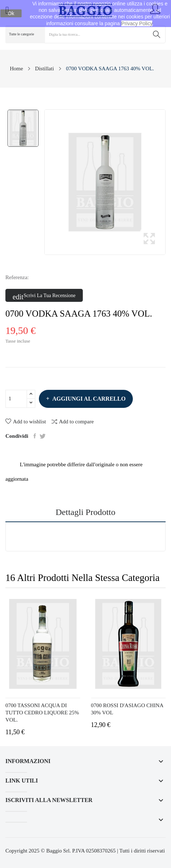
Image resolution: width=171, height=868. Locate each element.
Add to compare (73, 421)
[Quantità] (16, 399)
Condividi (35, 436)
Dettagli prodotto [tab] (86, 512)
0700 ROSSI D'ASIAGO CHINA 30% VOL (127, 709)
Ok (11, 13)
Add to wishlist (26, 422)
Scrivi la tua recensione (44, 296)
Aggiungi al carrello (88, 399)
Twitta (43, 436)
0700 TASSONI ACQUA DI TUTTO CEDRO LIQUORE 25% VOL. (42, 713)
